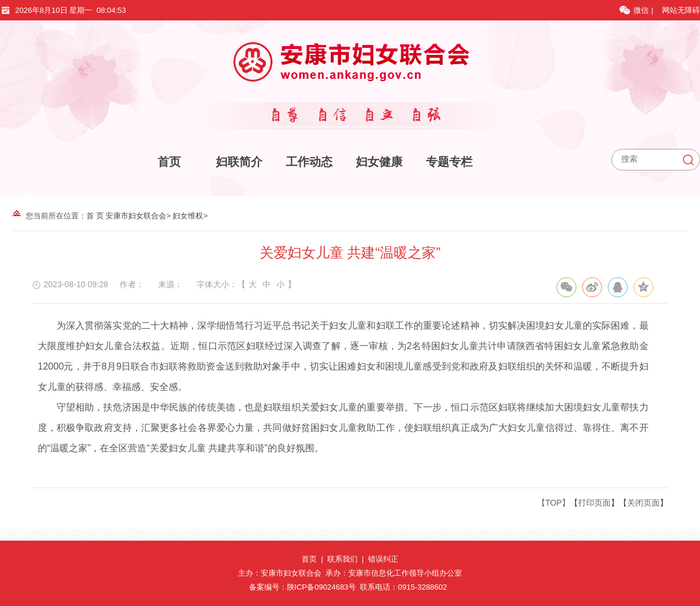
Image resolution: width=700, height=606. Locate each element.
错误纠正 (383, 559)
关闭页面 (643, 503)
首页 (169, 162)
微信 (635, 10)
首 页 (95, 216)
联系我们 (342, 559)
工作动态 (309, 162)
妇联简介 (239, 162)
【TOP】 (554, 503)
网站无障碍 (681, 10)
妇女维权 (188, 216)
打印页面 (594, 503)
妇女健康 (379, 162)
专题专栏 (449, 162)
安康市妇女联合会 (136, 216)
